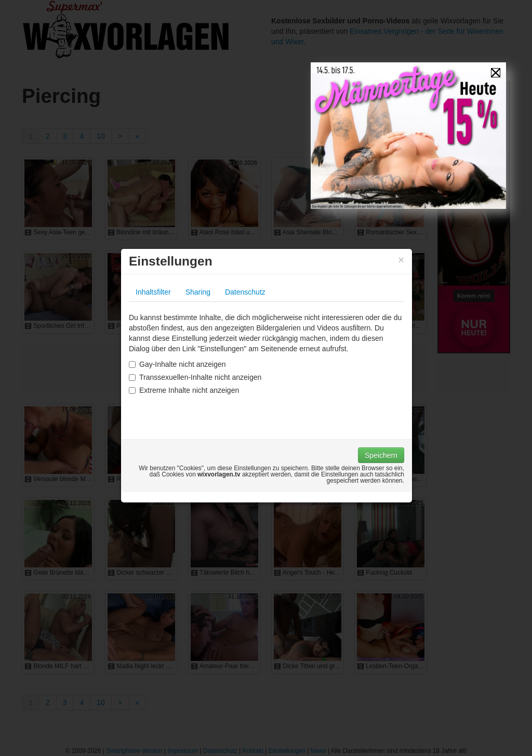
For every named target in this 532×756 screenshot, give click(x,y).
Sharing (198, 292)
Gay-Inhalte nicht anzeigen (177, 364)
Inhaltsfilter (153, 292)
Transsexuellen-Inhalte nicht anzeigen (195, 377)
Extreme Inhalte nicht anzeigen (184, 390)
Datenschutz (245, 292)
